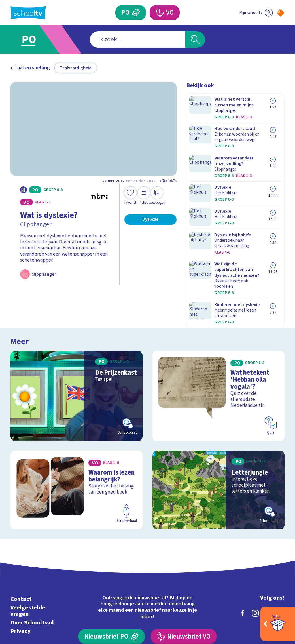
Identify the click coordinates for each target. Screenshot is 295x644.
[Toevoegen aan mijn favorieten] (131, 196)
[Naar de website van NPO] (280, 13)
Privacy (20, 566)
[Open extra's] (278, 624)
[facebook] (243, 548)
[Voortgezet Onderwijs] (159, 13)
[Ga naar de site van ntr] (276, 599)
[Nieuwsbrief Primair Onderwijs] (111, 571)
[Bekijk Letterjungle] (219, 425)
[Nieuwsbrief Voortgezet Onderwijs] (184, 571)
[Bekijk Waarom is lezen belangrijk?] (76, 425)
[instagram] (255, 548)
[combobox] (138, 40)
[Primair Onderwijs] (136, 13)
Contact (21, 534)
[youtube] (281, 548)
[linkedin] (268, 548)
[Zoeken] (195, 40)
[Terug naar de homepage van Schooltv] (28, 13)
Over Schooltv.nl (32, 557)
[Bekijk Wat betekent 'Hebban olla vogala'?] (219, 335)
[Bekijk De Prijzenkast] (76, 335)
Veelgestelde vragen (28, 545)
